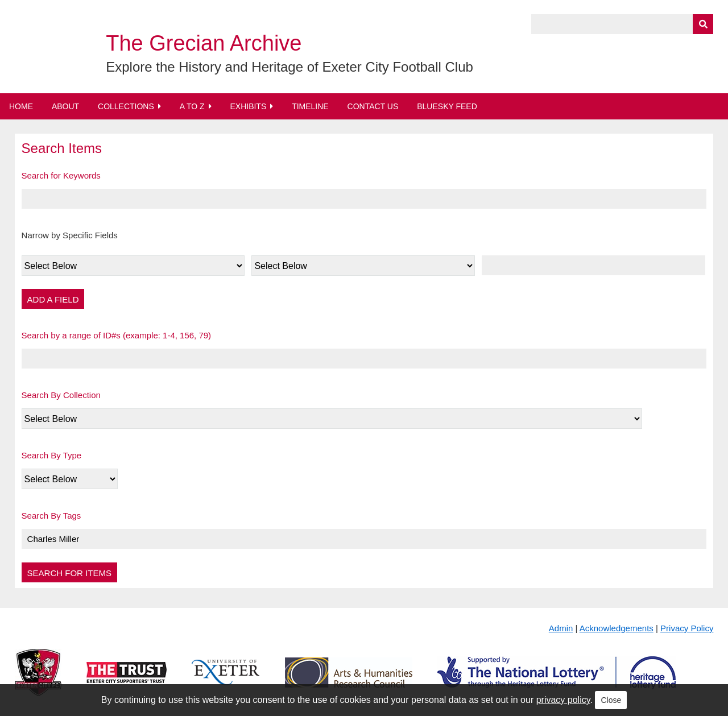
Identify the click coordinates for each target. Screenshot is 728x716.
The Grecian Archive (204, 43)
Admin (561, 628)
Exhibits (248, 106)
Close (611, 700)
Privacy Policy (687, 628)
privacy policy (563, 700)
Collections (126, 106)
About (65, 106)
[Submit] (703, 24)
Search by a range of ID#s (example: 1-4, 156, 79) (117, 335)
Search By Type (52, 455)
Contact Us (373, 106)
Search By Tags (51, 516)
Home (21, 106)
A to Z (192, 106)
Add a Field (53, 299)
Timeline (310, 106)
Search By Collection (61, 395)
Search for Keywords (61, 175)
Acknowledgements (617, 628)
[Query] (622, 24)
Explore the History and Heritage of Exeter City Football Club (289, 67)
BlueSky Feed (447, 106)
